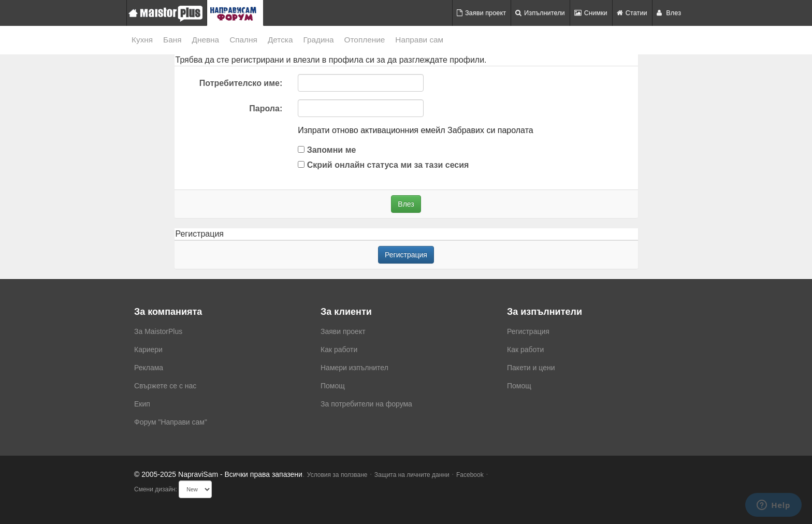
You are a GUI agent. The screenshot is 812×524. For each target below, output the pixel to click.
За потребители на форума (366, 404)
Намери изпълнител (354, 368)
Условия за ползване (337, 475)
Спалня (243, 40)
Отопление (365, 40)
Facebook (470, 475)
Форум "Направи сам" (171, 422)
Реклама (149, 368)
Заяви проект (481, 13)
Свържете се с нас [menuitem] (165, 386)
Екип (142, 404)
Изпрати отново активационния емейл (371, 130)
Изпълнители (540, 13)
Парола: (266, 108)
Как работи (339, 350)
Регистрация (406, 255)
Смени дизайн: (156, 489)
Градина (318, 40)
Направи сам (419, 40)
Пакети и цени (531, 368)
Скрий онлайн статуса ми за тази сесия (383, 165)
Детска (280, 40)
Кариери (148, 350)
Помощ (333, 386)
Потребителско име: (241, 83)
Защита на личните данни (412, 475)
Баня (172, 40)
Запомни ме (327, 150)
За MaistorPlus (158, 331)
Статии (632, 13)
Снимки (591, 13)
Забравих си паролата (490, 130)
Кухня (142, 40)
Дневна (206, 40)
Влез (669, 13)
